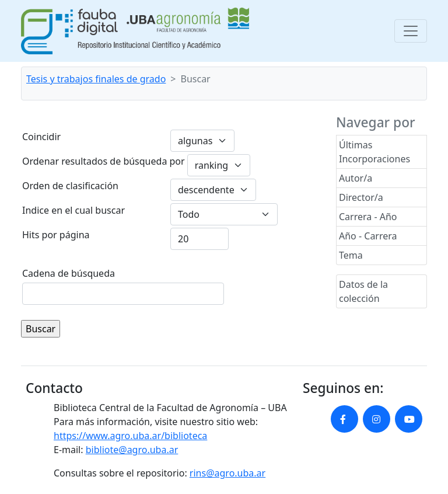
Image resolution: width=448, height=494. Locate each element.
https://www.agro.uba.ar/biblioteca (130, 436)
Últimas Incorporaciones (374, 152)
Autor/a (356, 178)
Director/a (361, 197)
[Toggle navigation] (411, 31)
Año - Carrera (368, 236)
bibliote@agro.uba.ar (132, 450)
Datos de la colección (363, 291)
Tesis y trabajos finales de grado (96, 79)
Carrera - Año (368, 217)
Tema (351, 255)
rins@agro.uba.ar (228, 473)
